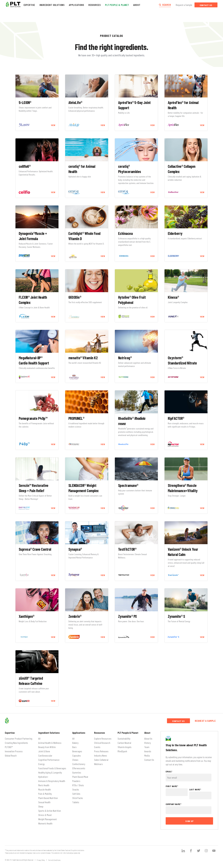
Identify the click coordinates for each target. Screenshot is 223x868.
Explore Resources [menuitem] (103, 738)
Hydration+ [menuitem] (43, 777)
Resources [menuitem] (100, 733)
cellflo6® (25, 166)
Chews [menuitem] (75, 760)
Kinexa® (173, 297)
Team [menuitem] (147, 747)
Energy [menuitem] (41, 764)
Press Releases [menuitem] (101, 751)
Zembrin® (75, 616)
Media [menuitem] (147, 755)
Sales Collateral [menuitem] (101, 760)
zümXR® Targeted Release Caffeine (31, 681)
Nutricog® (125, 358)
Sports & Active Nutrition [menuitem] (50, 811)
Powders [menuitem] (76, 781)
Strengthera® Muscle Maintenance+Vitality (183, 488)
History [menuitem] (148, 743)
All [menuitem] (39, 738)
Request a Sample (184, 5)
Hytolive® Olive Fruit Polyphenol (132, 300)
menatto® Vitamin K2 (83, 358)
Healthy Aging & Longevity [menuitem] (50, 772)
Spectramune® (128, 485)
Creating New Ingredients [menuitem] (16, 743)
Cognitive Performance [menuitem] (49, 760)
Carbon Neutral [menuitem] (124, 743)
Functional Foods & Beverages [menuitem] (52, 768)
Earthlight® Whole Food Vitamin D (84, 236)
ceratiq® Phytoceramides (130, 169)
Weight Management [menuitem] (47, 819)
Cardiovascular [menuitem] (45, 755)
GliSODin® (75, 297)
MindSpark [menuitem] (122, 751)
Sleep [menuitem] (41, 806)
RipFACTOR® (176, 418)
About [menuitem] (147, 733)
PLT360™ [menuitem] (9, 747)
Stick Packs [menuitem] (78, 798)
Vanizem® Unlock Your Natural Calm (183, 552)
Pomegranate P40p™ (33, 418)
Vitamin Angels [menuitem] (125, 747)
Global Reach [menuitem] (11, 755)
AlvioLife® (75, 102)
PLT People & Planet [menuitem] (128, 733)
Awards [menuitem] (148, 751)
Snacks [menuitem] (76, 789)
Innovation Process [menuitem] (14, 751)
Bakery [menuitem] (75, 743)
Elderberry (175, 233)
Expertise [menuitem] (10, 733)
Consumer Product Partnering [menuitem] (19, 738)
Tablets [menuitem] (76, 802)
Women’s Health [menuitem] (45, 823)
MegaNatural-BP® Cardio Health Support (34, 360)
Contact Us (206, 5)
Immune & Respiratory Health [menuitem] (52, 781)
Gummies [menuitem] (77, 772)
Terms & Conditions (54, 860)
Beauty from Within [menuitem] (47, 747)
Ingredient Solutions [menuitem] (49, 733)
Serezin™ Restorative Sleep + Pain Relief (34, 488)
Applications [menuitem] (79, 733)
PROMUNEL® (76, 418)
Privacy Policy (41, 860)
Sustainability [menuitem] (124, 738)
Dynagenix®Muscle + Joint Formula (33, 236)
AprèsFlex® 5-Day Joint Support (134, 105)
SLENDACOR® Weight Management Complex (84, 488)
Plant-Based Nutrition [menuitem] (48, 798)
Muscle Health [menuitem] (45, 789)
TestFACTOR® (127, 549)
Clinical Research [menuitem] (102, 743)
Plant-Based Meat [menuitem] (80, 777)
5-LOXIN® (25, 102)
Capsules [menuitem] (77, 755)
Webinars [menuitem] (98, 764)
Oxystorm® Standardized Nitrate (182, 360)
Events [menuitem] (97, 747)
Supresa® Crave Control (35, 549)
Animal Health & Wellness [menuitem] (50, 743)
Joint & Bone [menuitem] (44, 751)
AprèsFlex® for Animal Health (183, 105)
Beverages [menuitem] (77, 751)
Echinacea (125, 233)
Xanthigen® (27, 616)
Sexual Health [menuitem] (44, 802)
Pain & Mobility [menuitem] (45, 794)
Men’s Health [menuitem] (44, 785)
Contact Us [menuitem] (149, 760)
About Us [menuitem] (148, 738)
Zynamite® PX (127, 616)
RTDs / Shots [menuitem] (78, 785)
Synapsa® (75, 549)
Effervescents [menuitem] (79, 768)
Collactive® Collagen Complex (182, 169)
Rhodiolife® (132, 421)
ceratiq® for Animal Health (82, 169)
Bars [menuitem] (74, 747)
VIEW (53, 125)
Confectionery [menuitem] (79, 764)
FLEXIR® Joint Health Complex (33, 300)
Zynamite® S (176, 616)
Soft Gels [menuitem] (76, 794)
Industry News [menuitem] (101, 755)
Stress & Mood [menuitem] (45, 815)
